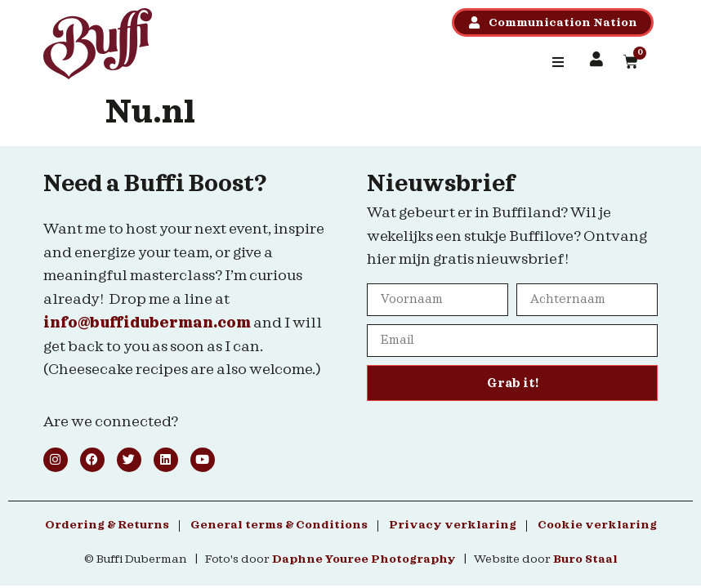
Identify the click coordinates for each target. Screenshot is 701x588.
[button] (558, 62)
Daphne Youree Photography (364, 559)
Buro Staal (585, 559)
